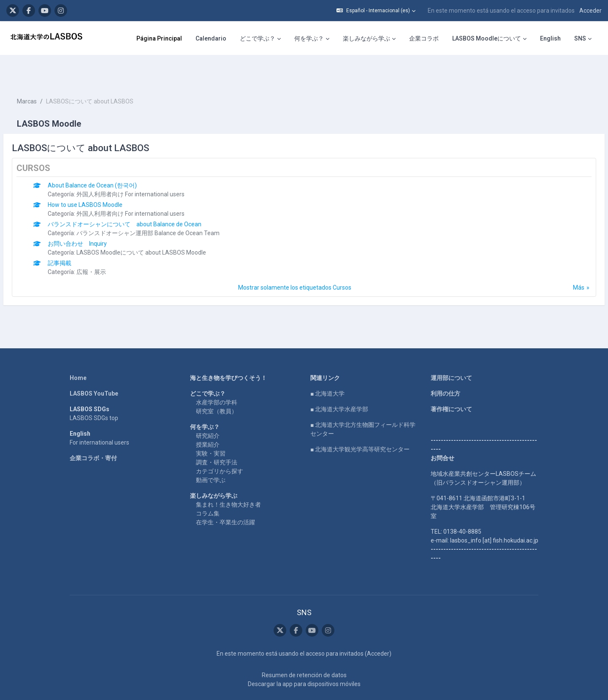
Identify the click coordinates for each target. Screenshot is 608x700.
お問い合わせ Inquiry (98, 218)
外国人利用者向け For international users (151, 169)
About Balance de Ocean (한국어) (113, 160)
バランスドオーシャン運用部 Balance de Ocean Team (168, 208)
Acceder (590, 11)
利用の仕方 (445, 368)
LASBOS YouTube (94, 368)
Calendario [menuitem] (211, 38)
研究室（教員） (217, 386)
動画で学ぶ (211, 455)
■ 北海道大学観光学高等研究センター (360, 424)
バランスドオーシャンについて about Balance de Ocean (145, 199)
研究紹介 (208, 410)
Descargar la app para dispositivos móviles (304, 659)
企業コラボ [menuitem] (424, 38)
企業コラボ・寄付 (93, 433)
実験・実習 (211, 428)
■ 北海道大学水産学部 (339, 384)
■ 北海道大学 (327, 368)
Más (558, 262)
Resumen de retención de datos (304, 650)
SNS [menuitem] (580, 38)
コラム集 (208, 488)
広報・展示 (111, 247)
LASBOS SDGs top (94, 393)
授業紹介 (208, 419)
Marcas (47, 76)
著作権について (451, 384)
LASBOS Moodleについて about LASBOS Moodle (161, 227)
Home (78, 353)
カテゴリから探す (220, 446)
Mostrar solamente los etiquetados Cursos (295, 262)
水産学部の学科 (217, 377)
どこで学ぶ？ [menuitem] (258, 38)
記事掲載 (80, 238)
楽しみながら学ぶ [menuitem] (366, 38)
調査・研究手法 (217, 437)
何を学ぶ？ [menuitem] (309, 38)
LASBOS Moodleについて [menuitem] (487, 38)
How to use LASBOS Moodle (105, 179)
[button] (376, 11)
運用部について (451, 353)
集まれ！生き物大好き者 (228, 479)
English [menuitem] (550, 38)
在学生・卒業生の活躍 (225, 497)
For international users (99, 417)
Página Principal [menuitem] (159, 38)
